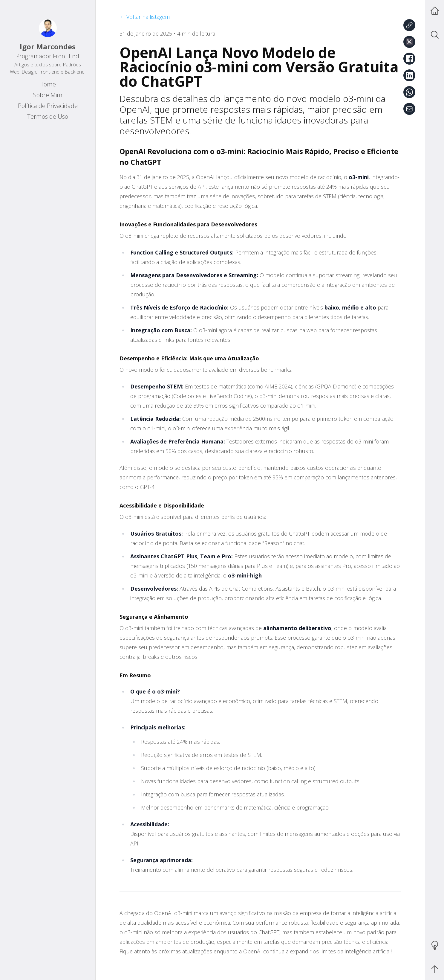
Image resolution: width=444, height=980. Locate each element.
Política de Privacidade (48, 106)
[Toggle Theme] (435, 945)
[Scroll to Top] (435, 969)
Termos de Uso (48, 116)
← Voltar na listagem (145, 17)
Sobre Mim (48, 95)
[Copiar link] (409, 25)
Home (48, 84)
